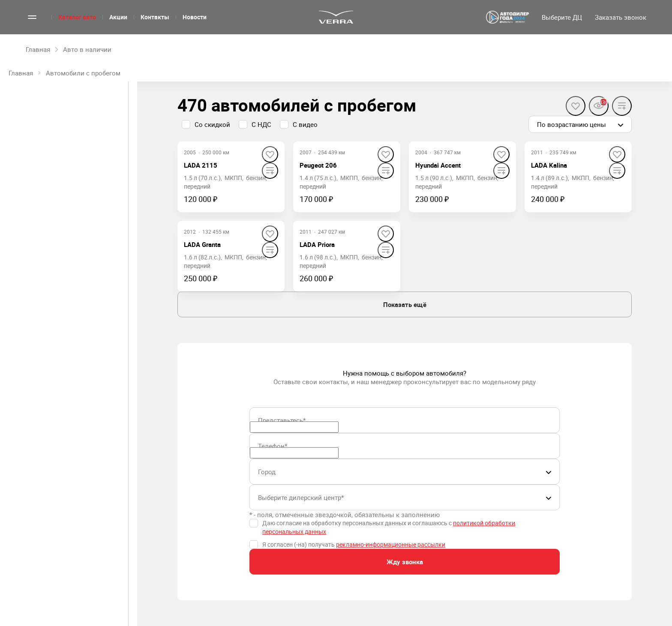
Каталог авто (77, 17)
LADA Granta (202, 244)
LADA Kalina (549, 165)
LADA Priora (317, 244)
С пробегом (91, 119)
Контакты (155, 17)
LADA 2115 (201, 165)
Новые (36, 119)
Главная (21, 73)
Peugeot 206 (318, 165)
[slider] (12, 243)
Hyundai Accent (438, 165)
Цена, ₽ (21, 181)
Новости (195, 17)
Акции (118, 17)
